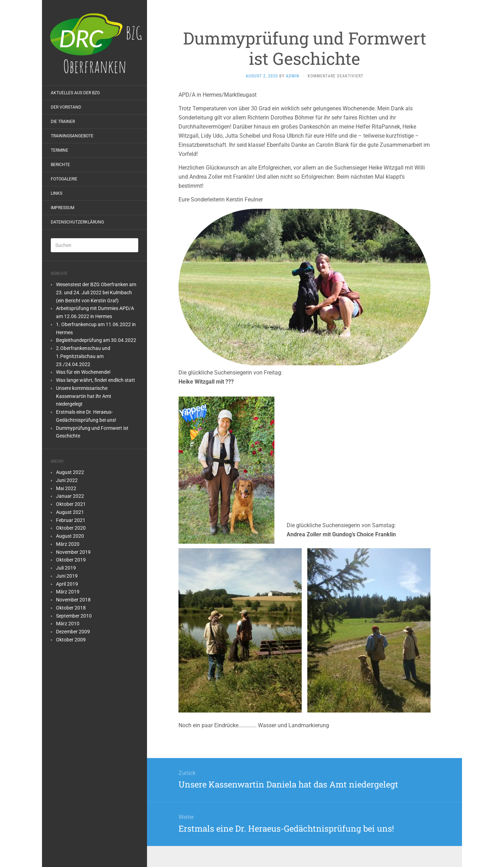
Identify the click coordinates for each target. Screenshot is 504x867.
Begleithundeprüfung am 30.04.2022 (96, 340)
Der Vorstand (66, 107)
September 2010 (74, 616)
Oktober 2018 (71, 608)
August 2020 (70, 536)
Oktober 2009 (71, 640)
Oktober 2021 (71, 504)
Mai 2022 (66, 488)
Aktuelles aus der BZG (75, 93)
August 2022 (70, 472)
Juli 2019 (66, 568)
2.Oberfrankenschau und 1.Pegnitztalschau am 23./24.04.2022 (83, 356)
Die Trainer (63, 122)
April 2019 (67, 584)
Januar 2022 (70, 496)
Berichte (60, 165)
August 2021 (70, 512)
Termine (59, 150)
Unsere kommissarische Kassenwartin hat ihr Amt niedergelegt (84, 396)
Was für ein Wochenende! (83, 372)
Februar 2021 (71, 520)
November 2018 (73, 600)
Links (57, 193)
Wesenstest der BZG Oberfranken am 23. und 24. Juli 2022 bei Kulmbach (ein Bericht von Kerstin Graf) (96, 293)
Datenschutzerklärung (77, 222)
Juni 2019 (67, 576)
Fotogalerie (64, 179)
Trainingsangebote (72, 136)
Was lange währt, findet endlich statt (96, 380)
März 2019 (68, 592)
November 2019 (73, 552)
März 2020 (68, 544)
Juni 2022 (67, 480)
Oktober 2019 (71, 560)
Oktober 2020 (71, 528)
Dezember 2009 (73, 632)
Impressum (62, 208)
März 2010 (68, 624)
